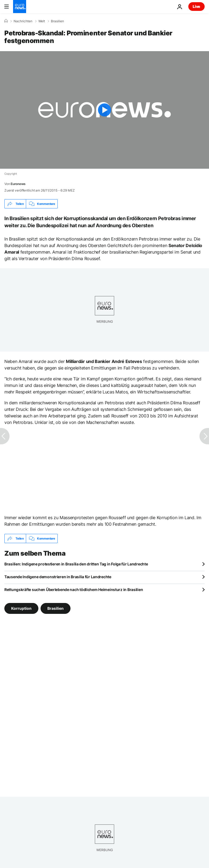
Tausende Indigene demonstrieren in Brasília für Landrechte (58, 577)
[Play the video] (104, 110)
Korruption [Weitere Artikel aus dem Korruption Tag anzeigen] (21, 608)
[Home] (6, 21)
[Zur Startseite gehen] (20, 7)
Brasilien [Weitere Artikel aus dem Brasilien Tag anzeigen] (56, 608)
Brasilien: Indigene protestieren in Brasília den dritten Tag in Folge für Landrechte (76, 564)
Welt (42, 21)
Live (196, 6)
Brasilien (57, 21)
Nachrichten (23, 21)
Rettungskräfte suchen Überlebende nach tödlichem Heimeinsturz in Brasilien (74, 590)
